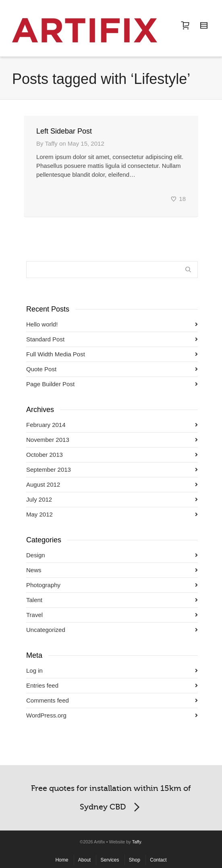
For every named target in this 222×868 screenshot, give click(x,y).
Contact (158, 860)
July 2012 (39, 499)
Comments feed (48, 700)
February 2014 (46, 425)
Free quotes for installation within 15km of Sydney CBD (111, 800)
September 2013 (49, 470)
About (84, 860)
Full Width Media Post (56, 354)
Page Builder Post (50, 384)
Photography (43, 585)
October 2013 (45, 455)
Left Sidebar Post (64, 131)
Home (62, 860)
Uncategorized (46, 630)
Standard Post (45, 339)
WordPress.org (46, 715)
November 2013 (48, 440)
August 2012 (43, 484)
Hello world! (42, 324)
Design (36, 555)
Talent (34, 600)
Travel (34, 615)
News (34, 570)
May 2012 (39, 514)
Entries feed (42, 685)
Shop (135, 860)
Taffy (137, 842)
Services (110, 860)
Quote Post (41, 369)
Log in (34, 670)
